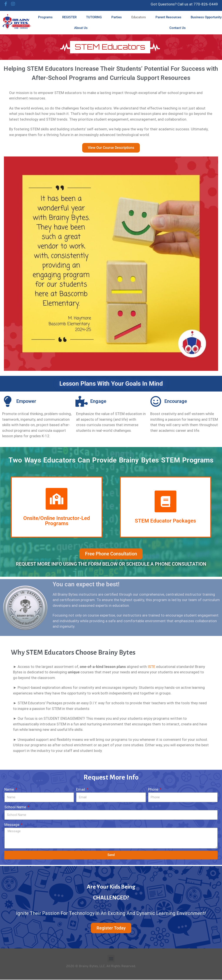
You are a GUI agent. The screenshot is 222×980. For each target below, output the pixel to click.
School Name (16, 807)
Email (81, 789)
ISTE (151, 667)
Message (12, 825)
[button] (111, 959)
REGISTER (69, 17)
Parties (117, 17)
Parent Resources (168, 17)
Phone (154, 789)
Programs (45, 17)
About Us (81, 28)
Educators (139, 17)
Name (10, 789)
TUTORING (94, 17)
